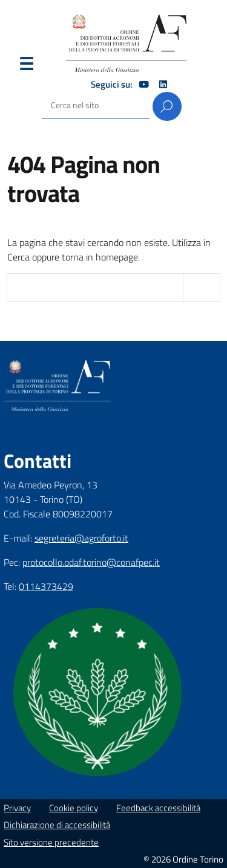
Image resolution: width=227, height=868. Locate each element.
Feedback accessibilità (158, 808)
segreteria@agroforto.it (81, 538)
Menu (26, 66)
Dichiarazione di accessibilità (57, 825)
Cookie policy (74, 808)
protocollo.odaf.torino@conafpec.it (91, 562)
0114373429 (46, 586)
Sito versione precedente (51, 842)
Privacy (17, 808)
